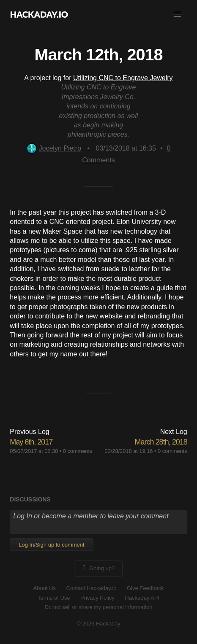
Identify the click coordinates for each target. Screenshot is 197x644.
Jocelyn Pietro (54, 148)
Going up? (98, 569)
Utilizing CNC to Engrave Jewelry (123, 78)
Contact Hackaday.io (92, 588)
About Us (45, 588)
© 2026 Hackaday (98, 624)
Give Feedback (145, 588)
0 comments (78, 451)
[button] (178, 14)
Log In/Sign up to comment (51, 545)
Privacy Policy (97, 598)
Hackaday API (142, 598)
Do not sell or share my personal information (98, 607)
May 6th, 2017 (31, 442)
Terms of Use (54, 598)
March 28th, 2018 (161, 442)
